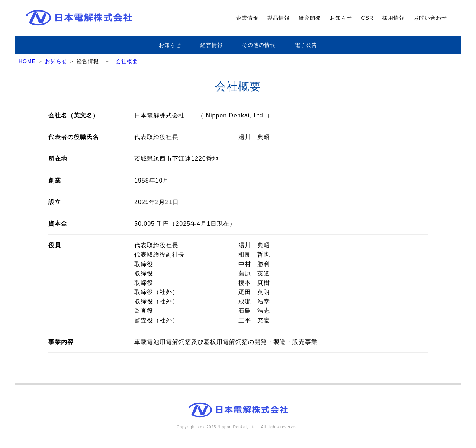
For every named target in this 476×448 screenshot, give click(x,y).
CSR (367, 18)
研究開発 (310, 18)
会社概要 (127, 61)
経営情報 (212, 45)
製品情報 (279, 18)
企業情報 (247, 18)
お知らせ (341, 18)
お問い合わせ (430, 18)
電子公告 (306, 45)
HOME (27, 61)
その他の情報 (259, 45)
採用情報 (393, 18)
